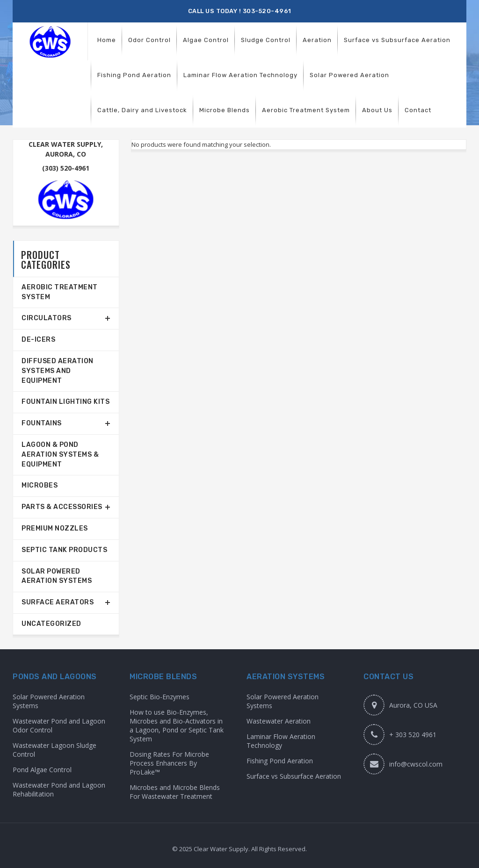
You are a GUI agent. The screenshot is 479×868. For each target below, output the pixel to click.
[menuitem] (107, 40)
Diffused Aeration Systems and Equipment (58, 371)
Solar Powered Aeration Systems (57, 576)
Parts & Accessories (62, 507)
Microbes (40, 485)
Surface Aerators (58, 602)
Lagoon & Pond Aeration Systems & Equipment (60, 455)
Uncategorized (51, 624)
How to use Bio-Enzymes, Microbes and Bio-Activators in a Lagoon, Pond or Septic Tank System (177, 725)
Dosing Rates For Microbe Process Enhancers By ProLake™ (169, 763)
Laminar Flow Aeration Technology (281, 741)
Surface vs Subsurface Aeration (294, 776)
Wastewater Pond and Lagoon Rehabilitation (59, 789)
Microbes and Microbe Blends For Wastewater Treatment (175, 792)
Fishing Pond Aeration (280, 761)
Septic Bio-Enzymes (160, 697)
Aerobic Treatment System (60, 292)
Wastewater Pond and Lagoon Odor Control (59, 725)
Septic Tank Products (64, 550)
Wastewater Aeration (279, 721)
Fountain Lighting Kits (65, 402)
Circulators (47, 318)
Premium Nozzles (55, 528)
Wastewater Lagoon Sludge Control (54, 750)
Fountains (42, 423)
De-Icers (38, 340)
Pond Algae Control (42, 770)
